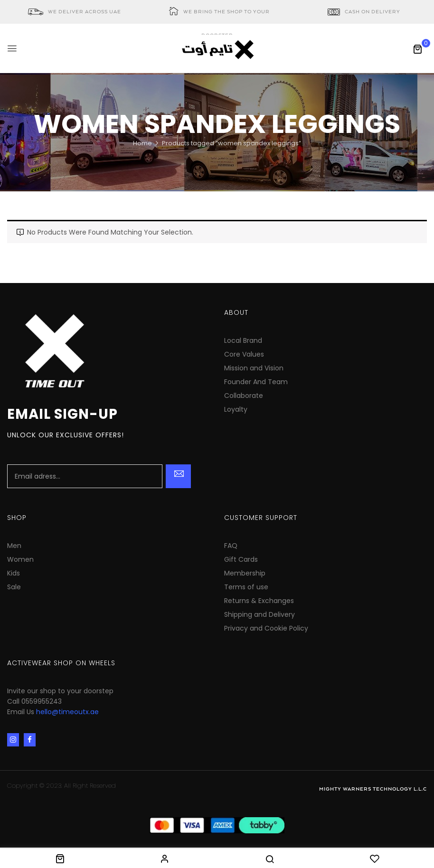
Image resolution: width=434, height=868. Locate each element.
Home (142, 143)
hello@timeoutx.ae (67, 712)
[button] (417, 49)
